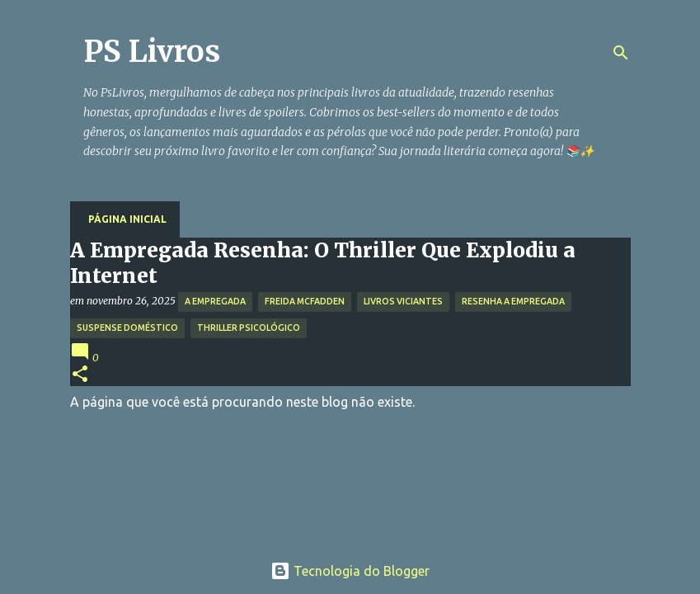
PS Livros (152, 52)
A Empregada (215, 301)
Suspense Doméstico (127, 328)
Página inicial (127, 219)
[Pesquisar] (621, 53)
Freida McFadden (305, 301)
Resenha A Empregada (513, 301)
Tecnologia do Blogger (350, 571)
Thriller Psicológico (249, 328)
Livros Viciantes (403, 301)
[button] (80, 375)
